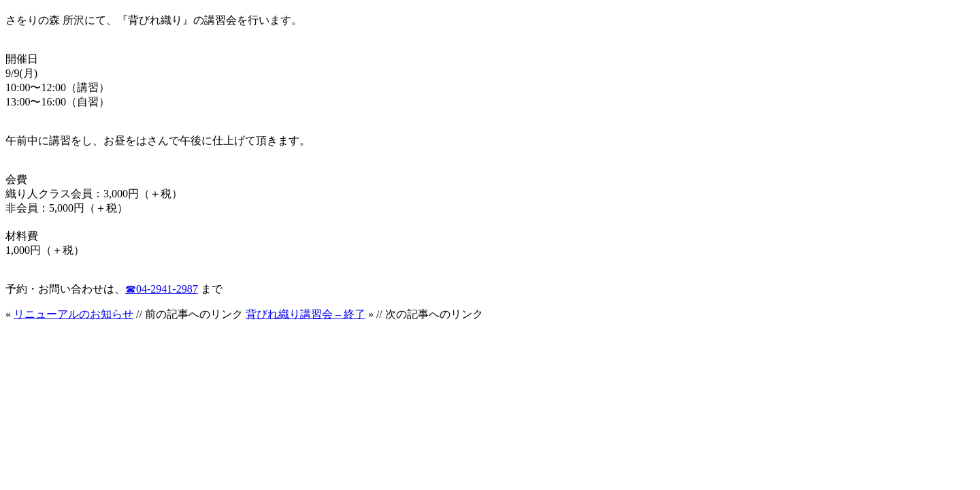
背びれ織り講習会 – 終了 (306, 314)
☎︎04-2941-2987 (162, 289)
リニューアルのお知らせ (73, 314)
